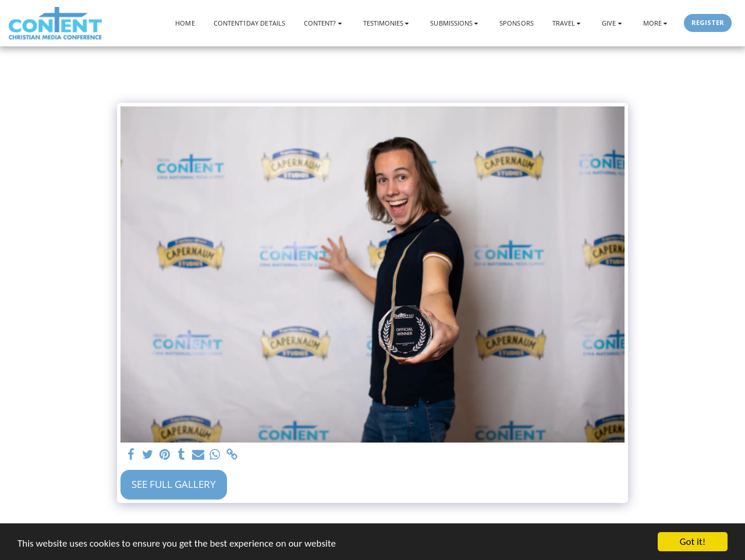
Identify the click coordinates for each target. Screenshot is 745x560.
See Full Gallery (174, 484)
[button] (324, 23)
